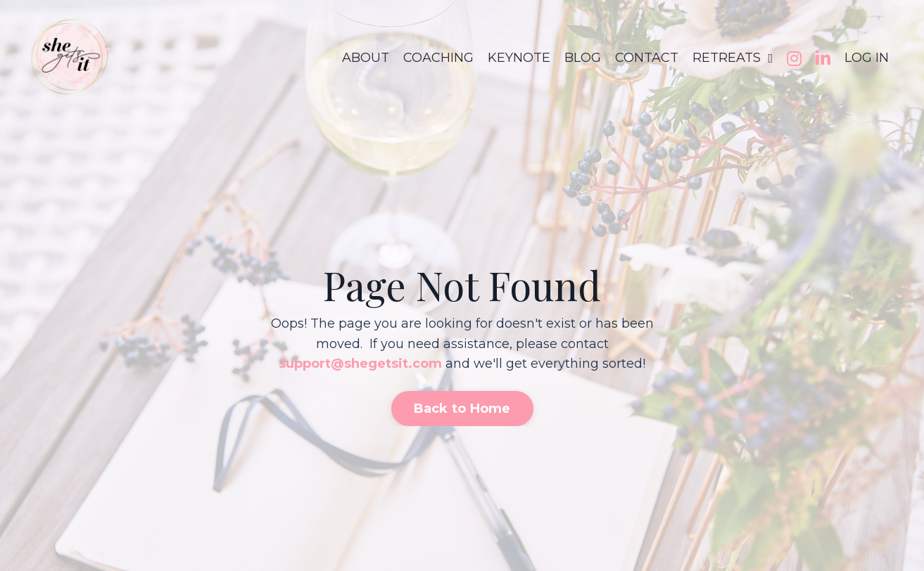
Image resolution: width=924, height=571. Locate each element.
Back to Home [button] (462, 409)
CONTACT (647, 58)
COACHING (438, 58)
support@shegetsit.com (360, 364)
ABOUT (366, 58)
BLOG (583, 58)
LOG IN (867, 58)
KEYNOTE (519, 58)
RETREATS (733, 58)
